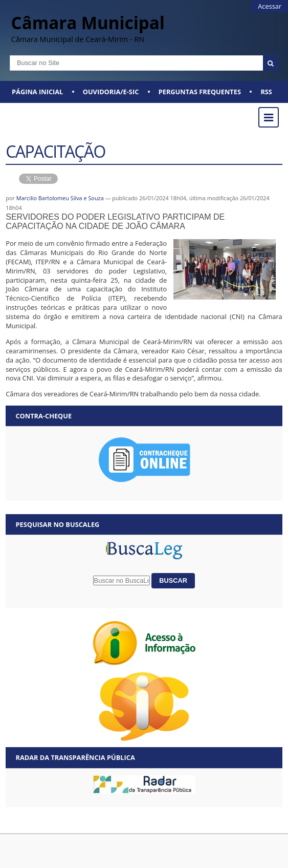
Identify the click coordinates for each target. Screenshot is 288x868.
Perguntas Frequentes (200, 92)
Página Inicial (37, 92)
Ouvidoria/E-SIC (111, 92)
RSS (266, 92)
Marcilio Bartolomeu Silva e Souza (60, 198)
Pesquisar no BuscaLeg (57, 524)
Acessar (270, 6)
